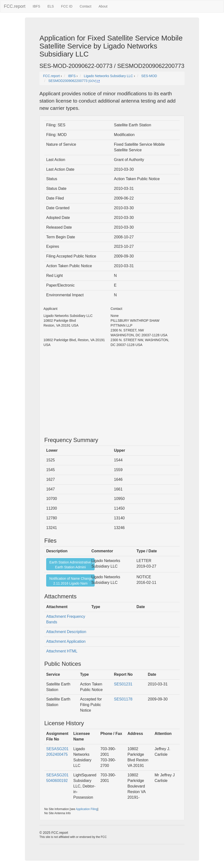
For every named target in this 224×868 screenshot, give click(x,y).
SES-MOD (149, 76)
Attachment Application (66, 641)
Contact (85, 6)
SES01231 (123, 684)
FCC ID (67, 6)
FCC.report (15, 6)
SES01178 (123, 699)
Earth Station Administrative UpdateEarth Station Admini (72, 565)
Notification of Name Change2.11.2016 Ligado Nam (71, 581)
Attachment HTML (62, 651)
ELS (51, 6)
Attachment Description (66, 632)
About (103, 6)
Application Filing (87, 809)
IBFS (36, 6)
